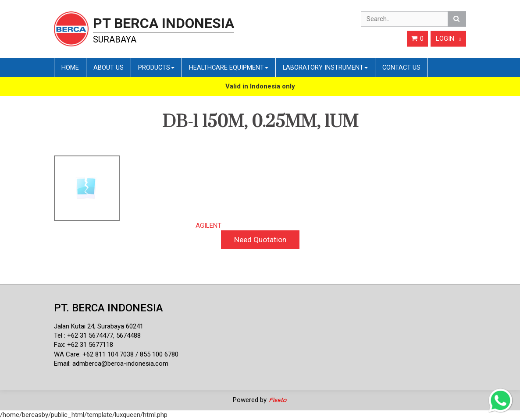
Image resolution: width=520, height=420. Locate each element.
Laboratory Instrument (325, 67)
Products (156, 67)
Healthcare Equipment (229, 67)
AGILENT (208, 226)
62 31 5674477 (92, 335)
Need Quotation (260, 240)
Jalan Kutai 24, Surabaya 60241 (99, 326)
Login (448, 39)
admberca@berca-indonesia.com (120, 364)
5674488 (128, 335)
